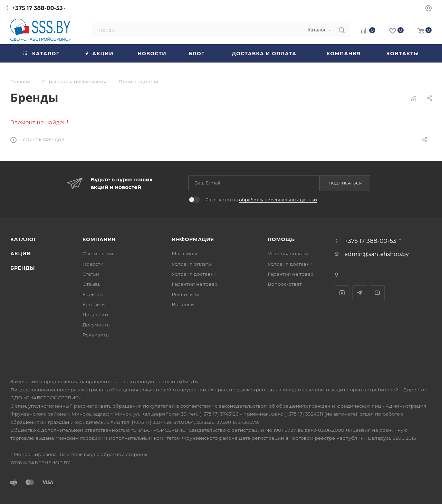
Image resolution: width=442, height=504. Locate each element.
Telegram (360, 293)
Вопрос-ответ (285, 284)
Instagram (342, 293)
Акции (21, 254)
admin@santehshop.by (377, 254)
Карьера (93, 294)
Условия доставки (194, 274)
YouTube (377, 293)
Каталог (23, 239)
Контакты (94, 304)
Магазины (184, 254)
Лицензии (95, 314)
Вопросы (183, 304)
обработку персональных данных (278, 200)
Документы (97, 325)
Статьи (91, 274)
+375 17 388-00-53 (37, 8)
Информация (193, 239)
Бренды (23, 268)
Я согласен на (261, 200)
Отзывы (92, 284)
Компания (99, 239)
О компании (98, 254)
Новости (93, 264)
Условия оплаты (192, 264)
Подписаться (345, 183)
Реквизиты (96, 335)
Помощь (281, 239)
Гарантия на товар (195, 284)
